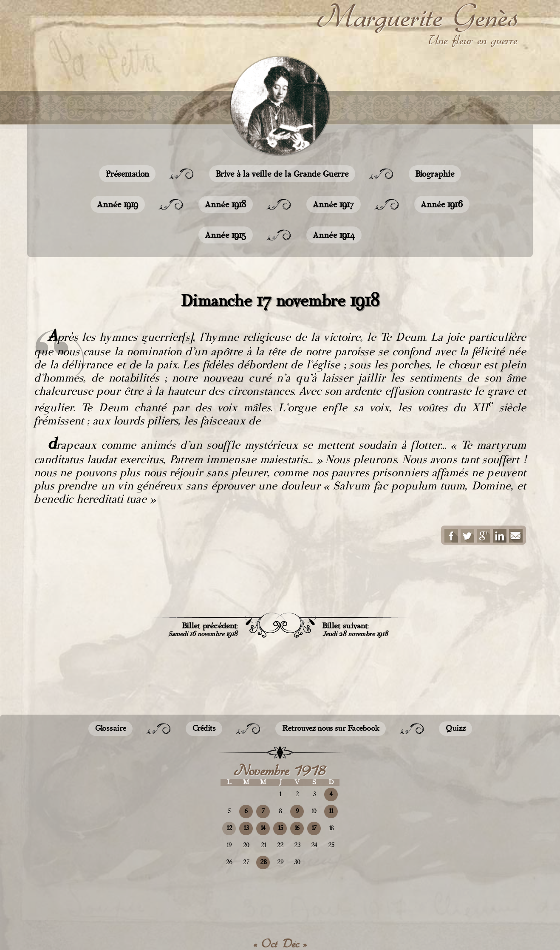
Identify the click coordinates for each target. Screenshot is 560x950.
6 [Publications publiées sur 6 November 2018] (246, 811)
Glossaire (110, 729)
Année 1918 (226, 204)
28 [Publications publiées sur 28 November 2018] (263, 862)
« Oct (265, 944)
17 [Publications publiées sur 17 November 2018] (314, 828)
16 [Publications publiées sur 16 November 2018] (297, 828)
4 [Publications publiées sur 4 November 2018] (331, 794)
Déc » (295, 944)
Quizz (455, 729)
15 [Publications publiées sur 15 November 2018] (280, 828)
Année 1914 (334, 235)
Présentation (127, 174)
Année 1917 (334, 204)
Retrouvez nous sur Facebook (331, 729)
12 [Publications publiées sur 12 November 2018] (229, 828)
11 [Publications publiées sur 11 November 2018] (331, 811)
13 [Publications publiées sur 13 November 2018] (246, 828)
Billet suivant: (355, 629)
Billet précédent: (203, 629)
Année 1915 (226, 235)
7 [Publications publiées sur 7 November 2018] (263, 811)
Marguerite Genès (417, 17)
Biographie (435, 174)
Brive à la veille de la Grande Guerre (282, 174)
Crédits (204, 729)
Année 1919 (118, 204)
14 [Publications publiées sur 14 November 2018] (263, 828)
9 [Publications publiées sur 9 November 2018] (297, 811)
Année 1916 (442, 204)
